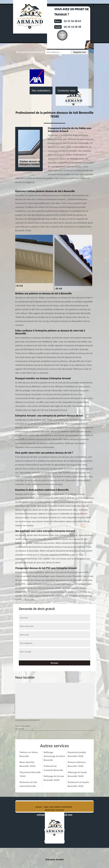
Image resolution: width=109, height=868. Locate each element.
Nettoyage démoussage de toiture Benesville (54, 756)
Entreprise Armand (54, 859)
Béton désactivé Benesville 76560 (27, 764)
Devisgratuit (62, 35)
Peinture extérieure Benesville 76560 (77, 764)
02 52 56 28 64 (72, 21)
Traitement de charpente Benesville (53, 768)
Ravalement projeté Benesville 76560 (77, 754)
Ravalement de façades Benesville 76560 (79, 784)
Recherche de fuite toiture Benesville (28, 784)
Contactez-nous (67, 90)
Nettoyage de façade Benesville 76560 (77, 774)
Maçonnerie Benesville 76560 (30, 774)
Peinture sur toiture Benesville (29, 754)
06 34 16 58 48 (72, 27)
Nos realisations (41, 90)
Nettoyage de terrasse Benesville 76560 (54, 778)
